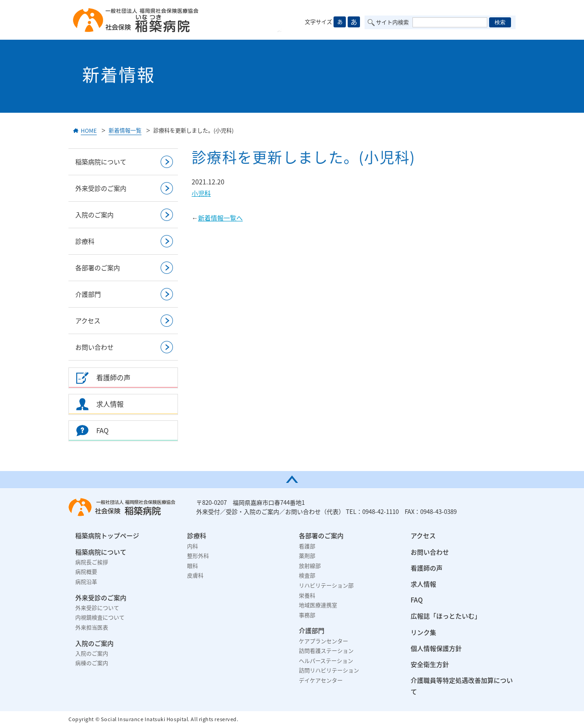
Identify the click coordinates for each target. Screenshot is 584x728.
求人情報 (423, 584)
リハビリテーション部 (326, 586)
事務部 (307, 615)
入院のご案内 (94, 215)
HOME (89, 131)
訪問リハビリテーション (329, 670)
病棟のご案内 (92, 663)
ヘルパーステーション (326, 661)
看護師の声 (427, 568)
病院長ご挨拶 (92, 562)
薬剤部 (307, 556)
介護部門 (88, 294)
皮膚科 (195, 576)
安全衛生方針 (430, 664)
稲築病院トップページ (107, 535)
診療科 (85, 241)
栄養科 (307, 596)
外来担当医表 (92, 628)
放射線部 (310, 566)
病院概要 (86, 572)
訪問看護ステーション (326, 651)
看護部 (307, 546)
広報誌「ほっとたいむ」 (446, 616)
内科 (193, 546)
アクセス (88, 320)
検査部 (307, 576)
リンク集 (423, 632)
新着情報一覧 (125, 131)
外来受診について (97, 608)
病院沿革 (86, 582)
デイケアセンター (321, 681)
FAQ (417, 600)
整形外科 (198, 556)
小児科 (201, 193)
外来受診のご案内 (101, 188)
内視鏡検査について (100, 618)
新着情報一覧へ (220, 218)
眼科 (193, 566)
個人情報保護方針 (436, 648)
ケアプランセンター (323, 641)
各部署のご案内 (98, 267)
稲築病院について (101, 162)
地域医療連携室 (318, 605)
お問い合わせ (94, 347)
